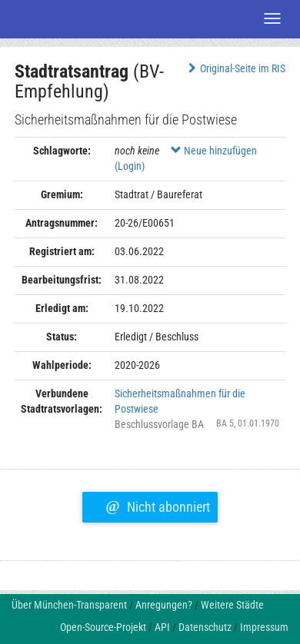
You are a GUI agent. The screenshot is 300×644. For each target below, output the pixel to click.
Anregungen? (164, 605)
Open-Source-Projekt (103, 627)
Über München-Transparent (69, 605)
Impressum (264, 627)
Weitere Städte (232, 605)
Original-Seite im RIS (235, 68)
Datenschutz (205, 627)
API (162, 627)
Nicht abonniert (157, 505)
